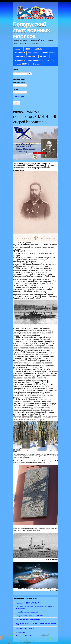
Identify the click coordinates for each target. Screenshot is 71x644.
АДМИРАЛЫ (39, 49)
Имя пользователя (19, 82)
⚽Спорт (43, 56)
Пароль (16, 89)
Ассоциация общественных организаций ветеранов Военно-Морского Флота (35, 608)
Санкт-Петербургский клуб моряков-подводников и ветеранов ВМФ (36, 624)
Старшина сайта (20, 56)
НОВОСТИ (28, 49)
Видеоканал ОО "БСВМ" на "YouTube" (27, 603)
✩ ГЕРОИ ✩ (50, 60)
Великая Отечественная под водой (27, 612)
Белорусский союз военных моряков (32, 30)
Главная (17, 49)
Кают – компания (34, 53)
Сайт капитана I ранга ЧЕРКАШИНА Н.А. (28, 619)
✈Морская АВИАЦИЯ (35, 60)
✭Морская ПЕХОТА (21, 64)
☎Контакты (36, 64)
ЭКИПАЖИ (31, 56)
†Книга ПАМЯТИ (20, 53)
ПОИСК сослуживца (49, 53)
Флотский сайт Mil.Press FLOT (25, 628)
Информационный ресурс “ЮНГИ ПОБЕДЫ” (29, 616)
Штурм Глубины (20, 632)
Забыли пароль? (20, 97)
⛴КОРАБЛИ (19, 60)
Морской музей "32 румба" (24, 636)
